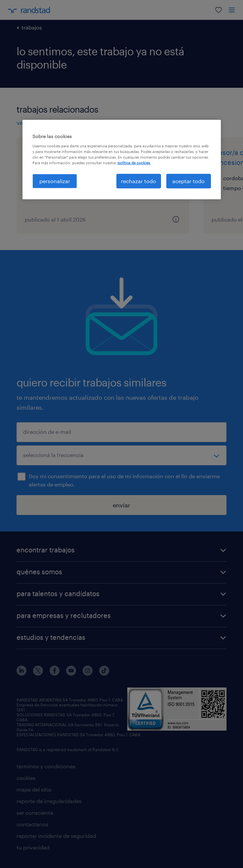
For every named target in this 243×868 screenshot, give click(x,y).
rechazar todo (139, 181)
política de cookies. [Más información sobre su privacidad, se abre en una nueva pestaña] (134, 163)
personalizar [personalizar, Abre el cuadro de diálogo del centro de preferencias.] (55, 181)
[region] (122, 160)
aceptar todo (188, 181)
